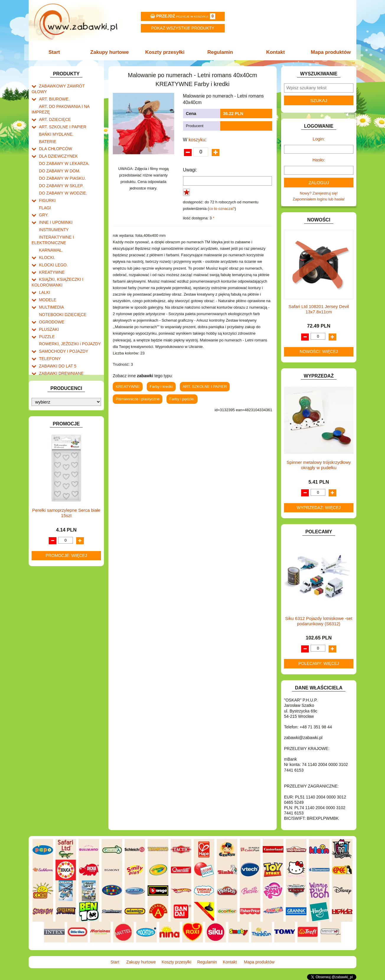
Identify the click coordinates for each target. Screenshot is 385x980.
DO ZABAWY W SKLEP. (60, 172)
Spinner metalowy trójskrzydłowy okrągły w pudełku (319, 465)
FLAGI (45, 192)
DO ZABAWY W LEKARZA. (63, 152)
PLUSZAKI (48, 304)
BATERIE (47, 131)
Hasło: (319, 160)
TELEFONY (49, 331)
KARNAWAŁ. (50, 231)
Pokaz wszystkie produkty (183, 28)
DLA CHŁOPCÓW (54, 138)
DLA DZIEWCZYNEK (57, 145)
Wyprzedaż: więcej (319, 508)
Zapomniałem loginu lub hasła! (319, 199)
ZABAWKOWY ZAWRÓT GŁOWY (68, 86)
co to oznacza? (222, 209)
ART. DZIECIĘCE (54, 111)
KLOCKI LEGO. (52, 245)
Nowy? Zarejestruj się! (319, 193)
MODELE (47, 277)
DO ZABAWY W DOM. (58, 158)
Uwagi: (190, 170)
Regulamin (220, 52)
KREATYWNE (51, 251)
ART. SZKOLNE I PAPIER (61, 118)
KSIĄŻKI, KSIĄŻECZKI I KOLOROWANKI (56, 261)
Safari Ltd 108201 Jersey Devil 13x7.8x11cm (319, 309)
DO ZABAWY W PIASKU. (61, 165)
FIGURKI (47, 186)
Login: (319, 139)
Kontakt (274, 52)
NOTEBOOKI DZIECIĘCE (61, 290)
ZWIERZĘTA (50, 358)
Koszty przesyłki (165, 52)
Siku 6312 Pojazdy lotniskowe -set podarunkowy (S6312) (319, 621)
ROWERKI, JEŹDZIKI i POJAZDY (68, 317)
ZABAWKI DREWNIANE (60, 344)
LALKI (44, 270)
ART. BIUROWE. (53, 92)
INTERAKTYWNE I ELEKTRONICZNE (52, 222)
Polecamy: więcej (319, 663)
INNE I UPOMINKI (55, 206)
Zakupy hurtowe (110, 52)
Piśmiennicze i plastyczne (138, 399)
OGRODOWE (51, 297)
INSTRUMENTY (53, 212)
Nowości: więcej (319, 351)
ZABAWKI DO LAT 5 (56, 337)
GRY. (43, 199)
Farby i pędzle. (182, 399)
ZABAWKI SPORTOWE (59, 351)
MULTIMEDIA (51, 283)
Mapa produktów (329, 52)
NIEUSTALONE (52, 365)
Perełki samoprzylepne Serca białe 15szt (66, 512)
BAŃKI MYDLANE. (55, 125)
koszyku (197, 140)
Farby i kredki (161, 387)
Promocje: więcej (66, 554)
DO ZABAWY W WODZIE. (61, 179)
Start (56, 52)
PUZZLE (46, 311)
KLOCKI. (47, 238)
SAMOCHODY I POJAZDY (62, 324)
